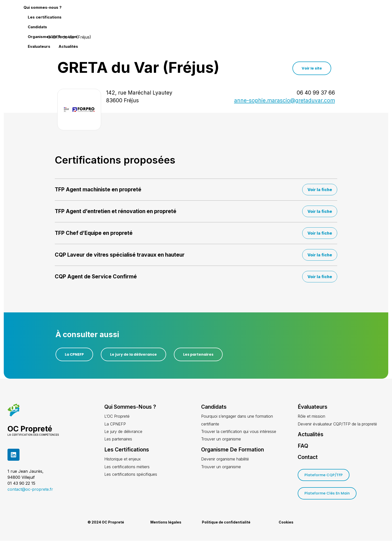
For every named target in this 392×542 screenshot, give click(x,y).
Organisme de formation (233, 450)
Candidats (236, 15)
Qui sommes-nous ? (157, 15)
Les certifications (201, 15)
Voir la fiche (320, 190)
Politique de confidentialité (226, 523)
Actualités (352, 15)
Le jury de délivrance (123, 432)
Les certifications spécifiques (131, 475)
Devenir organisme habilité (225, 459)
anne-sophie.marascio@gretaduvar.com (285, 100)
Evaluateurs (323, 15)
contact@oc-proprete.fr (30, 489)
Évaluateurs (313, 407)
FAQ (303, 446)
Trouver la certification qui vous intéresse (239, 432)
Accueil (37, 37)
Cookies (286, 523)
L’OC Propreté (117, 417)
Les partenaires (118, 439)
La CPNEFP (115, 424)
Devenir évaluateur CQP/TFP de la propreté (337, 424)
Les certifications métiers (127, 467)
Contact (308, 457)
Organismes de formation (279, 15)
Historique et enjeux (123, 459)
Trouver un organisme (221, 439)
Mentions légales (166, 523)
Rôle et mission (311, 417)
